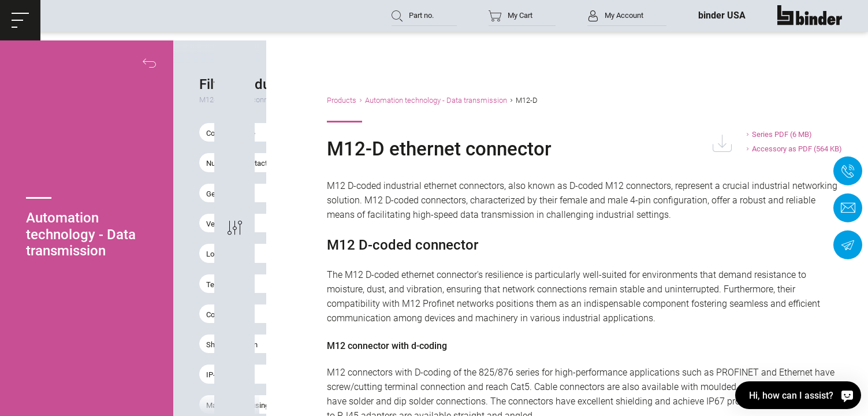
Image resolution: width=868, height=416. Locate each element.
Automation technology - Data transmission (516, 100)
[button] (20, 20)
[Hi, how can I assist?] (798, 395)
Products (422, 100)
